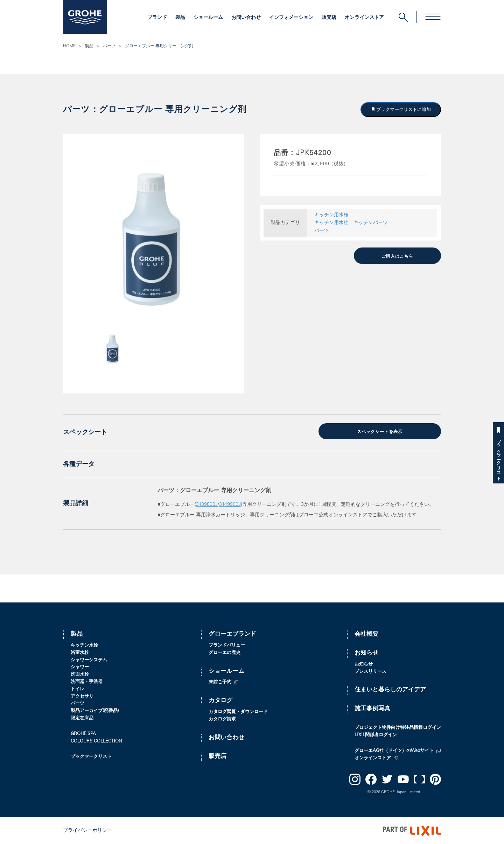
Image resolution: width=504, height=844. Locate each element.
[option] (154, 239)
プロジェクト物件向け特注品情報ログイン (398, 728)
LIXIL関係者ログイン (376, 735)
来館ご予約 (220, 682)
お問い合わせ (246, 18)
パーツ (109, 46)
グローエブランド (232, 634)
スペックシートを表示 (380, 432)
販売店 (329, 18)
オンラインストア (364, 18)
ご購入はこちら (397, 256)
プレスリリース (370, 672)
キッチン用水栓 (331, 215)
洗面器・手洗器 (87, 682)
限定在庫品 (82, 718)
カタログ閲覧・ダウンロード (238, 712)
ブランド (157, 18)
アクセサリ (82, 696)
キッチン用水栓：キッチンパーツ (351, 223)
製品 (180, 18)
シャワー (80, 667)
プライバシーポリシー (87, 830)
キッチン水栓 (84, 645)
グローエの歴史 (225, 653)
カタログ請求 (222, 719)
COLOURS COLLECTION (96, 741)
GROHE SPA (83, 734)
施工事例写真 (372, 709)
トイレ (78, 689)
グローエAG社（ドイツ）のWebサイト (394, 751)
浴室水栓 (80, 653)
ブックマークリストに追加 (403, 109)
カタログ (220, 701)
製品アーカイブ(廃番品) (95, 711)
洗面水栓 (80, 674)
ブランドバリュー (227, 645)
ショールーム (208, 18)
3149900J (230, 504)
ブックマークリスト (498, 457)
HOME (69, 46)
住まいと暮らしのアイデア (390, 690)
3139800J (207, 504)
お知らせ (366, 653)
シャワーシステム (89, 660)
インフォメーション (291, 18)
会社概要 (366, 634)
